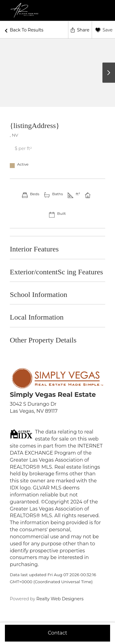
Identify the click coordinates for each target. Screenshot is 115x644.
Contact (57, 633)
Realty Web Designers (59, 599)
